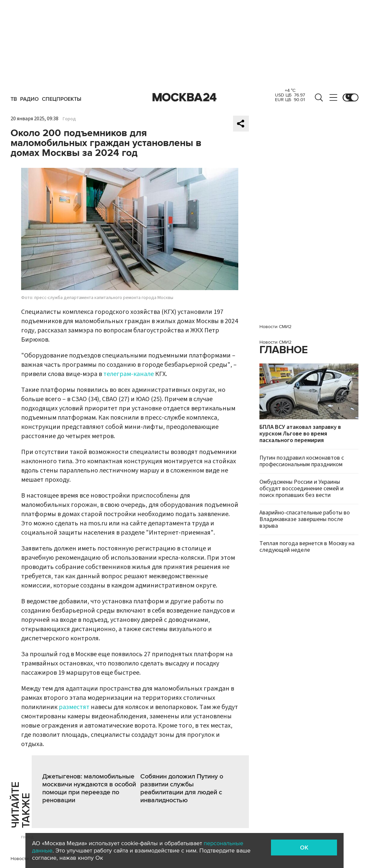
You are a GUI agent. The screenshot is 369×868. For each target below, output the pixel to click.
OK (304, 848)
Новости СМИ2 (275, 327)
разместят (75, 707)
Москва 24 (184, 97)
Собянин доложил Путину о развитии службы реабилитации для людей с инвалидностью (182, 788)
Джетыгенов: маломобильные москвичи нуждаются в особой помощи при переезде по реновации (89, 788)
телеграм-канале (129, 374)
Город (69, 119)
